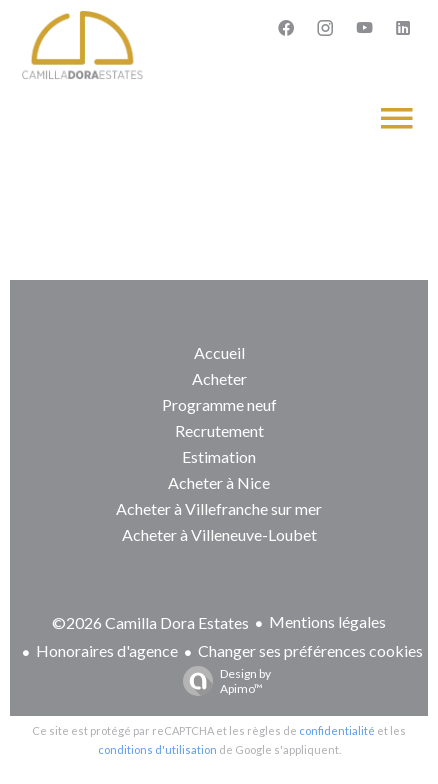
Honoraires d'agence (107, 650)
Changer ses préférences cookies (310, 650)
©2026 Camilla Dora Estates (150, 622)
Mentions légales (327, 621)
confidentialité (337, 730)
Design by (222, 681)
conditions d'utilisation (157, 749)
